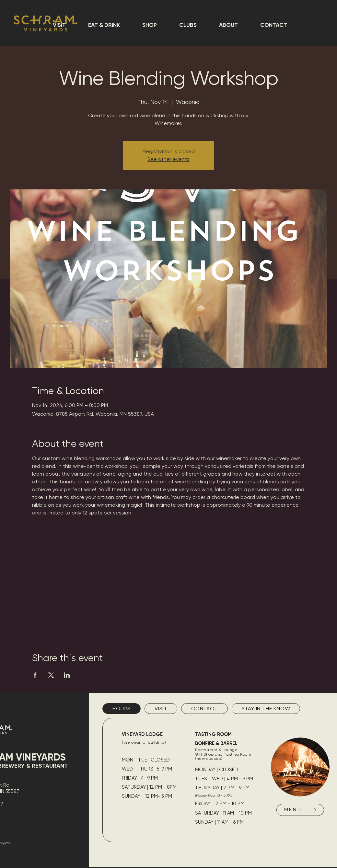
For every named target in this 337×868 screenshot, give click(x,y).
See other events (168, 159)
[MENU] (300, 810)
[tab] (122, 709)
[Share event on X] (51, 675)
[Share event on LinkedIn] (67, 675)
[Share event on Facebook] (35, 675)
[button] (104, 25)
